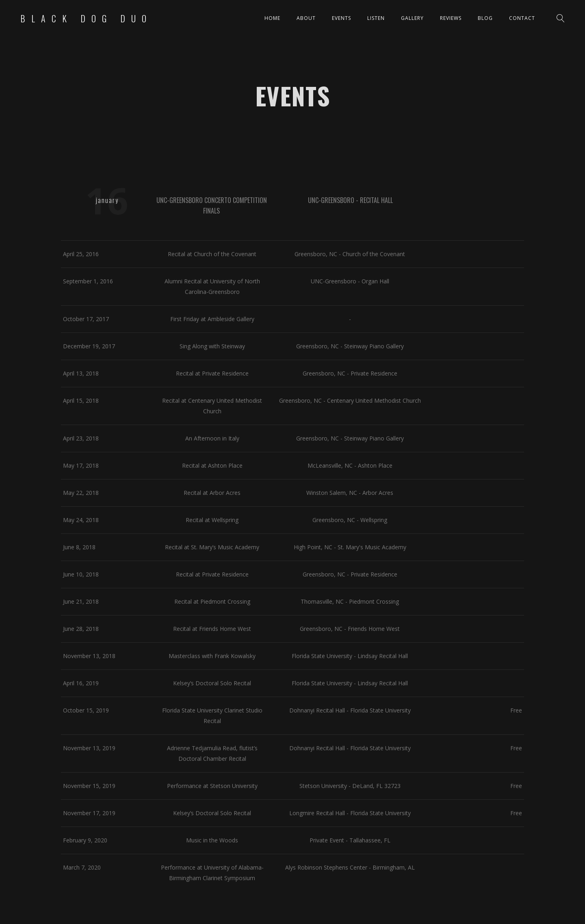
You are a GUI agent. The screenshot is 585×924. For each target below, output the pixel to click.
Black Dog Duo (86, 18)
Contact (522, 18)
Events (341, 18)
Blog (485, 18)
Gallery (412, 18)
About (306, 18)
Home (272, 18)
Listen (376, 18)
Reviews (451, 18)
